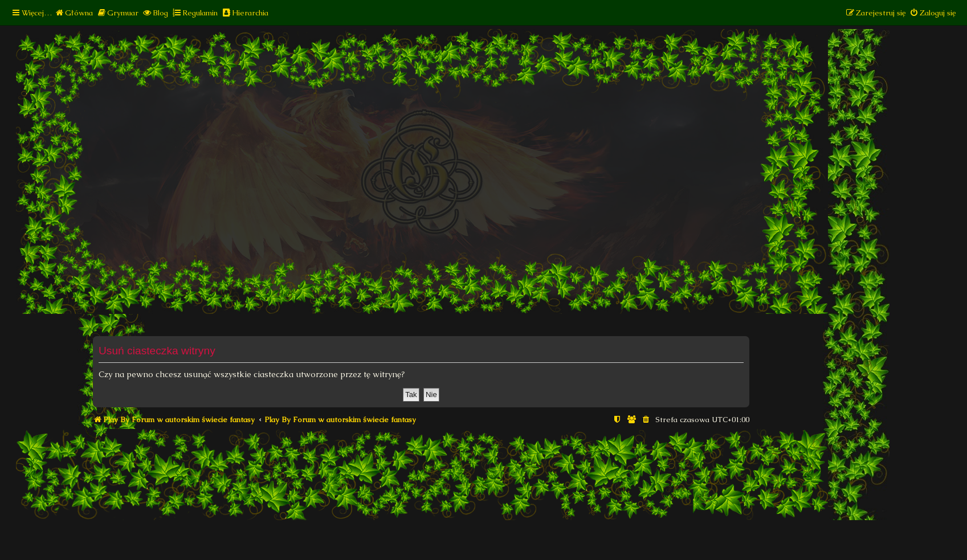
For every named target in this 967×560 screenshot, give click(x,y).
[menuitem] (74, 13)
